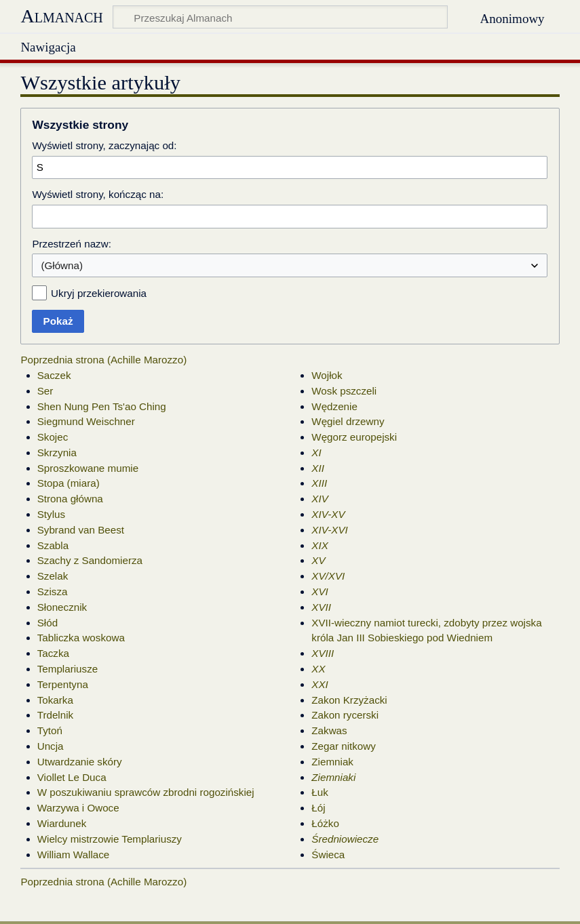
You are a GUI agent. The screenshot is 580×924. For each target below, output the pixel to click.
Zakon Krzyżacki (349, 700)
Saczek (54, 375)
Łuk (320, 792)
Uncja (51, 746)
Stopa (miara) (69, 483)
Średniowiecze (345, 839)
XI (316, 453)
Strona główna (70, 499)
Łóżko (325, 823)
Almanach (61, 16)
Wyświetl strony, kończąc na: (98, 194)
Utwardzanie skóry (80, 762)
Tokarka (55, 700)
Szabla (53, 545)
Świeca (328, 855)
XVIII (323, 653)
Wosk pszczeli (344, 391)
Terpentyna (63, 684)
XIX (320, 545)
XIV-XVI (329, 530)
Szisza (53, 591)
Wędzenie (334, 406)
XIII (319, 483)
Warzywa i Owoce (78, 808)
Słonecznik (62, 607)
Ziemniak (332, 762)
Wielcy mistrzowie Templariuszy (110, 839)
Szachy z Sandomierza (90, 560)
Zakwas (329, 730)
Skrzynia (57, 453)
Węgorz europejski (354, 437)
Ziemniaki (333, 777)
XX (318, 669)
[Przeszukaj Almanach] (280, 17)
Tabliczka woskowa (81, 638)
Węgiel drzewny (348, 421)
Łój (318, 808)
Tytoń (50, 730)
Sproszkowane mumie (88, 468)
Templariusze (67, 669)
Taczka (53, 653)
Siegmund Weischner (86, 421)
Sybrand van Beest (81, 530)
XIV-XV (328, 514)
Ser (45, 391)
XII (318, 468)
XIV (320, 499)
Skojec (53, 437)
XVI (320, 591)
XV (318, 560)
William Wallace (74, 855)
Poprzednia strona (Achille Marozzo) (103, 360)
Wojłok (327, 375)
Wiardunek (62, 823)
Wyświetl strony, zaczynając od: (104, 145)
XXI (320, 684)
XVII (321, 607)
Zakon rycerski (345, 715)
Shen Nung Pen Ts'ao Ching (102, 406)
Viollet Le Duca (72, 777)
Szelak (53, 576)
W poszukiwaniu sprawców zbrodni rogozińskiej (146, 792)
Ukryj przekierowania (99, 293)
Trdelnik (55, 715)
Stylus (51, 514)
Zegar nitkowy (344, 746)
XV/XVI (328, 576)
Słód (47, 623)
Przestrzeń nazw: (71, 244)
